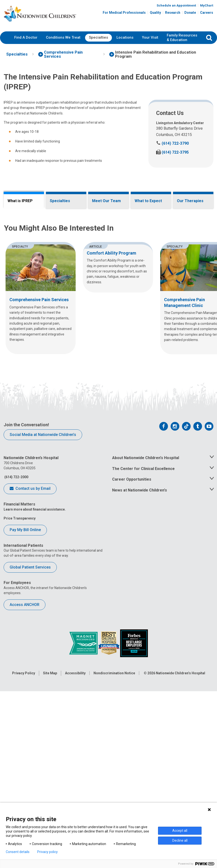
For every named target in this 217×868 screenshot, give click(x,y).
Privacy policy (47, 852)
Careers (207, 13)
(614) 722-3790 (172, 143)
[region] (108, 497)
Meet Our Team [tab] (106, 201)
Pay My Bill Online (25, 729)
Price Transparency (20, 718)
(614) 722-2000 (16, 676)
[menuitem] (26, 38)
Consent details (18, 852)
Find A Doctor (26, 37)
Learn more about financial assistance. (35, 709)
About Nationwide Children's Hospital (146, 657)
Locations (125, 37)
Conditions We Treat (63, 37)
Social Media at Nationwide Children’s (43, 634)
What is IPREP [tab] (20, 201)
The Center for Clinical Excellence (143, 668)
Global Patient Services (30, 767)
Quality (155, 13)
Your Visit (150, 37)
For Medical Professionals (124, 13)
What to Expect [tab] (148, 201)
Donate (190, 13)
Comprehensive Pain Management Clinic (150, 321)
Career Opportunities (132, 679)
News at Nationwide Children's (140, 690)
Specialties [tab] (60, 201)
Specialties (98, 37)
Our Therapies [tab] (190, 201)
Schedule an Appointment (176, 5)
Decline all (180, 840)
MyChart (207, 5)
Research (173, 13)
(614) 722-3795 (172, 152)
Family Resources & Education (182, 38)
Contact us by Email (30, 688)
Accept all (180, 831)
